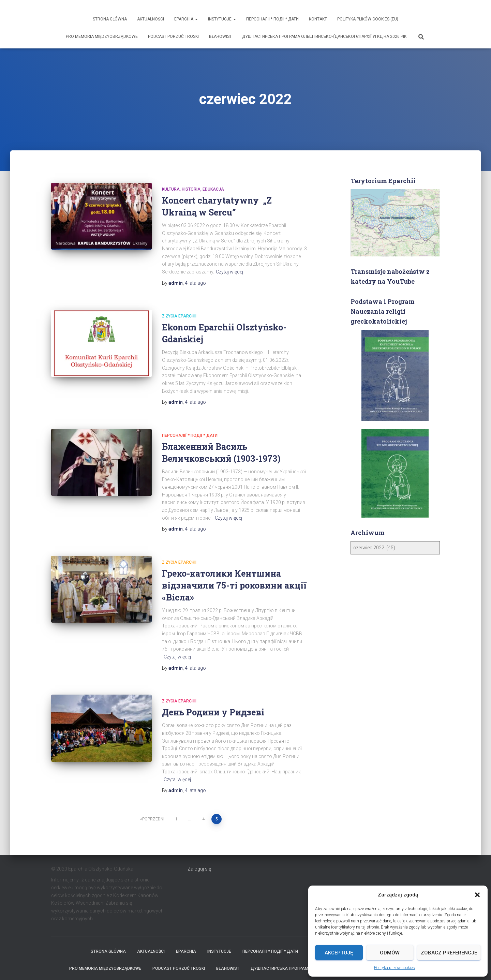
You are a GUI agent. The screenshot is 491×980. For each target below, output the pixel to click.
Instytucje (222, 19)
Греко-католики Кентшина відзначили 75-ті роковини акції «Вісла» (234, 564)
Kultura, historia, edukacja (193, 168)
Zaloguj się (199, 848)
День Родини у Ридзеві (213, 691)
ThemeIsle (429, 965)
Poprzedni (153, 798)
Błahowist (220, 36)
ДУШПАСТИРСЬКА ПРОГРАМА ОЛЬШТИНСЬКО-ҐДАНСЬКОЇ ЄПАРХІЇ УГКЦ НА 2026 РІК (324, 36)
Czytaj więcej (229, 251)
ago (195, 262)
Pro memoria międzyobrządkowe (102, 36)
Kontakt (318, 19)
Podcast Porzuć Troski (173, 36)
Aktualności (151, 19)
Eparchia (186, 19)
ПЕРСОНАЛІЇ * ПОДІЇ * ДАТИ (272, 19)
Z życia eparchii (179, 295)
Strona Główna (110, 19)
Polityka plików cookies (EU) (368, 19)
